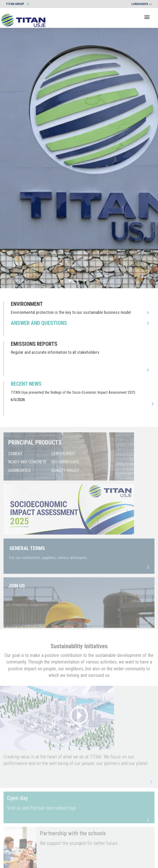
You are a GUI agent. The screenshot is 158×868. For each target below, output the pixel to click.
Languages (142, 4)
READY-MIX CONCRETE (27, 465)
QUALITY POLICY (65, 473)
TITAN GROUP (18, 4)
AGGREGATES (19, 473)
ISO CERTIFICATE (65, 465)
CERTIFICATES (63, 456)
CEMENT (15, 456)
